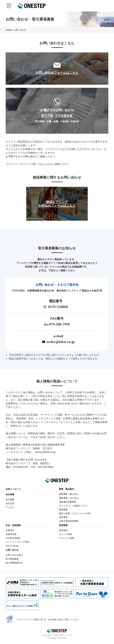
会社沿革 (10, 503)
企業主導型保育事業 (69, 521)
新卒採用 (63, 530)
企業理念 (10, 530)
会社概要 (10, 500)
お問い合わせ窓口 (14, 555)
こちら (46, 164)
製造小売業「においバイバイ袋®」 (76, 513)
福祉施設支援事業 (68, 502)
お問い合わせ (12, 550)
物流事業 (63, 510)
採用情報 (63, 525)
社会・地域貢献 (13, 525)
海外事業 (63, 517)
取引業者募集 (12, 559)
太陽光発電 (11, 534)
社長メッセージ (13, 489)
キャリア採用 (65, 534)
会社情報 (10, 494)
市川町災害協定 (13, 538)
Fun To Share (12, 546)
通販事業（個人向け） (70, 494)
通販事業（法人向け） (70, 498)
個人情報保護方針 (14, 563)
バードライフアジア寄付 (18, 542)
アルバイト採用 (67, 538)
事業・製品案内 (67, 489)
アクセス (10, 507)
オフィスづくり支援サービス (73, 506)
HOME (9, 30)
